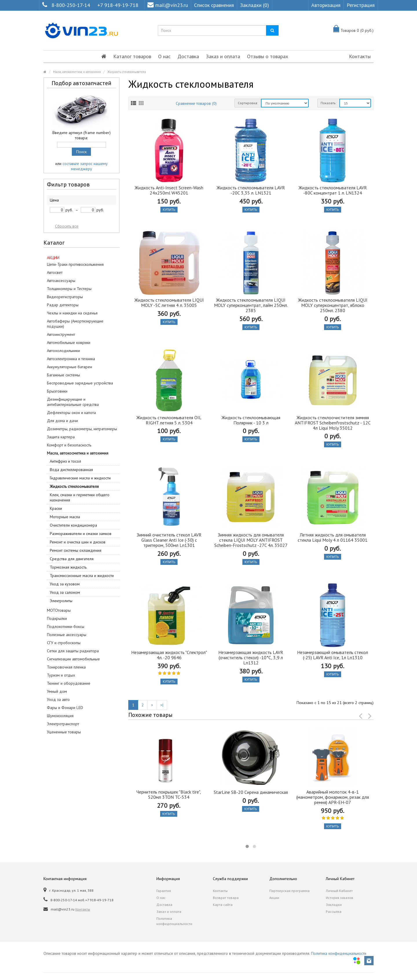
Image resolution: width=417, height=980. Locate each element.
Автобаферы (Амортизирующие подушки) (75, 324)
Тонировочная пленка (66, 667)
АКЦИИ (53, 258)
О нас (164, 56)
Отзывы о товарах (268, 56)
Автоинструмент (61, 334)
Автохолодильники (63, 351)
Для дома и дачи (62, 421)
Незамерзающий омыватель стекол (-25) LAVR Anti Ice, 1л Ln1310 (333, 655)
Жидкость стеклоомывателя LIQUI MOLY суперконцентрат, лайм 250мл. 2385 (251, 305)
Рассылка (334, 912)
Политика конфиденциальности (174, 921)
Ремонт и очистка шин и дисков (78, 542)
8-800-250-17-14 (71, 5)
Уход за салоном (65, 592)
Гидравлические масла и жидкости (80, 478)
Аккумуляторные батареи (69, 367)
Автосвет (55, 272)
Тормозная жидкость (68, 567)
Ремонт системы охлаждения (76, 550)
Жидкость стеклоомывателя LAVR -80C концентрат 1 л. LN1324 (333, 190)
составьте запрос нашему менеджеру (85, 166)
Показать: (329, 103)
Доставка (188, 56)
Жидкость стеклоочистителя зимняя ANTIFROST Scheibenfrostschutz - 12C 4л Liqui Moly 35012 (333, 423)
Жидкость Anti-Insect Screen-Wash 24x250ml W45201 (169, 190)
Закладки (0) (255, 5)
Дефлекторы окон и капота (71, 413)
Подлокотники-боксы (66, 627)
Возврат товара (226, 898)
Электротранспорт (63, 724)
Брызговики (57, 391)
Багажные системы (63, 375)
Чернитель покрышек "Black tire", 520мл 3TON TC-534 (169, 794)
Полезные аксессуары (67, 635)
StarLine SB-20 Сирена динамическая (251, 792)
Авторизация (326, 5)
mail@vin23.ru (168, 5)
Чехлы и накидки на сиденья (72, 313)
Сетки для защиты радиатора (73, 651)
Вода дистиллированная (71, 470)
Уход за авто (58, 699)
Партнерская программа (289, 891)
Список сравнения (214, 5)
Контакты (360, 56)
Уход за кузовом (65, 584)
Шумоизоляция (60, 716)
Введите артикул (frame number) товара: (82, 135)
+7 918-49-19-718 (118, 5)
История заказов (340, 898)
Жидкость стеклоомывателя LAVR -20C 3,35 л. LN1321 (251, 190)
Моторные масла (65, 517)
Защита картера (61, 437)
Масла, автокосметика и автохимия (77, 72)
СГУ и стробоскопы (64, 643)
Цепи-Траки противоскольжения (75, 264)
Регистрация (361, 5)
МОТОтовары (59, 610)
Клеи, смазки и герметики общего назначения (80, 497)
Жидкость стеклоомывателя (127, 72)
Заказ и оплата (223, 56)
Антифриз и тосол (65, 461)
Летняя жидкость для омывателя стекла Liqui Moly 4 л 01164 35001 (333, 537)
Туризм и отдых (61, 675)
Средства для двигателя (72, 559)
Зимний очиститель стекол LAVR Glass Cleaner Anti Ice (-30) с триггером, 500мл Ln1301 (169, 540)
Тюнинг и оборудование (69, 683)
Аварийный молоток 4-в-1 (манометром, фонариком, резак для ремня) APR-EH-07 (333, 797)
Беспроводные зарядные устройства (80, 383)
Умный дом (57, 691)
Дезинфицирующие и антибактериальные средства (73, 402)
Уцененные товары (64, 732)
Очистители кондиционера (73, 525)
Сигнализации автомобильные (73, 659)
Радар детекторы (63, 305)
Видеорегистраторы (65, 297)
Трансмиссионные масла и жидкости (82, 576)
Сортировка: (248, 103)
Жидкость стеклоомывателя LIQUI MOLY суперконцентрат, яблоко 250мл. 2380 (333, 305)
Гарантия (164, 891)
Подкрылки (57, 618)
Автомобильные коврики (69, 342)
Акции (274, 898)
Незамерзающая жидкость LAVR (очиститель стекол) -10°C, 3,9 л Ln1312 (251, 657)
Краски (56, 508)
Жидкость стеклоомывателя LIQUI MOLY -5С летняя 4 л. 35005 (169, 303)
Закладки (334, 905)
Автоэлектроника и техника (71, 359)
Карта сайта (223, 905)
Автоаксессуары (61, 281)
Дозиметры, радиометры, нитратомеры (82, 429)
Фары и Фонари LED (65, 708)
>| (162, 705)
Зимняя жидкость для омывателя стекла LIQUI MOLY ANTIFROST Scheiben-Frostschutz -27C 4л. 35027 (251, 540)
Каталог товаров (132, 56)
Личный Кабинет (339, 891)
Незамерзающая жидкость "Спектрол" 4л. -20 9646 (169, 655)
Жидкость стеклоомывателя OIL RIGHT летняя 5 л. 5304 (169, 420)
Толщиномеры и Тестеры (69, 289)
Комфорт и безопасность (69, 445)
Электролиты (61, 601)
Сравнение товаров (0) (196, 103)
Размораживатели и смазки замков (81, 534)
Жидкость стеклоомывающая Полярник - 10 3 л (251, 420)
